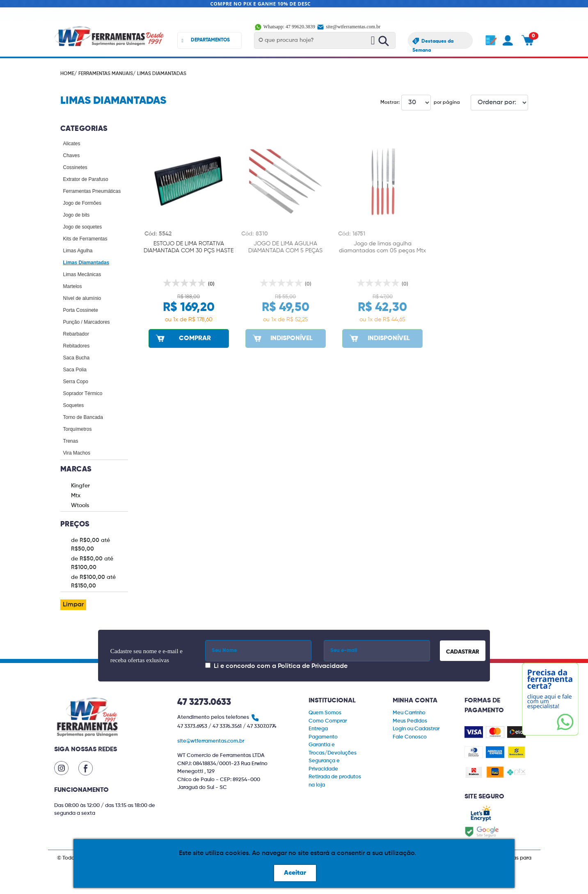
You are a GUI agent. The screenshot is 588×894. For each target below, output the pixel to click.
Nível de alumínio (82, 298)
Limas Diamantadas (86, 263)
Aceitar (295, 873)
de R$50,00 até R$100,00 (92, 563)
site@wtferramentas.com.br (348, 27)
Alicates (72, 144)
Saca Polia (75, 370)
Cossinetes (75, 167)
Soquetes (74, 405)
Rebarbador (76, 334)
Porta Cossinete (81, 310)
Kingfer (80, 486)
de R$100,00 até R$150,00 (93, 582)
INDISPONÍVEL (282, 338)
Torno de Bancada (83, 417)
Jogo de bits (77, 215)
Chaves (72, 155)
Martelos (73, 286)
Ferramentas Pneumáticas (92, 191)
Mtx (76, 496)
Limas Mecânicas (82, 274)
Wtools (80, 505)
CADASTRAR (463, 652)
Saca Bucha (77, 358)
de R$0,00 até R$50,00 (90, 545)
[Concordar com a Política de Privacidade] (208, 665)
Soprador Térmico (83, 393)
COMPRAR (182, 338)
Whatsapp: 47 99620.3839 (285, 27)
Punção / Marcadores (87, 322)
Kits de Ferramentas (85, 239)
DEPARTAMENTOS (206, 40)
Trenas (71, 441)
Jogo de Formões (82, 203)
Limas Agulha (78, 251)
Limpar (73, 605)
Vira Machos (77, 453)
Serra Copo (76, 382)
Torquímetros (78, 429)
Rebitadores (77, 346)
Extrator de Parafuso (86, 179)
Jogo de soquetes (83, 227)
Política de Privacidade (313, 666)
